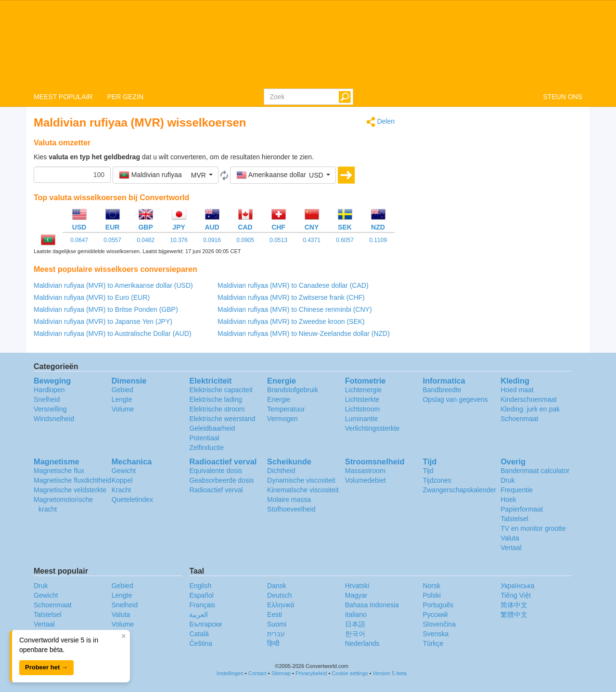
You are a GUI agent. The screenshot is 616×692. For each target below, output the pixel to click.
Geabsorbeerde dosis (221, 480)
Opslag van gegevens (455, 399)
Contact (257, 673)
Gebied (122, 390)
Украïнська (517, 586)
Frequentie (517, 490)
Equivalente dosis (216, 471)
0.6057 (345, 240)
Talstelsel (514, 519)
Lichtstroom (362, 409)
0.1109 (378, 240)
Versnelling (50, 409)
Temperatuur (286, 409)
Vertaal (511, 548)
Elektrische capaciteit (221, 390)
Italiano (356, 615)
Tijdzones (437, 480)
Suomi (277, 624)
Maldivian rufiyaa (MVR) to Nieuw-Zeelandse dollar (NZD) (304, 333)
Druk (508, 480)
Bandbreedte (442, 390)
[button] (166, 175)
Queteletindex (132, 500)
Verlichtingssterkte (372, 428)
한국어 (355, 634)
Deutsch (279, 595)
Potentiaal (204, 438)
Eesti (275, 615)
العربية (199, 615)
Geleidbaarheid (212, 428)
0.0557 (112, 240)
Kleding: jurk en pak (530, 409)
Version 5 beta (390, 673)
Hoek (508, 500)
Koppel (122, 480)
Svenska (436, 634)
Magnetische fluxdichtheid (72, 480)
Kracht (121, 490)
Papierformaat (522, 509)
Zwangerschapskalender (459, 490)
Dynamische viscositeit (301, 480)
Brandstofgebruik (293, 390)
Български (205, 624)
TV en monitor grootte (533, 528)
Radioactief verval (216, 490)
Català (199, 634)
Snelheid (47, 399)
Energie (279, 399)
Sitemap (281, 673)
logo (308, 44)
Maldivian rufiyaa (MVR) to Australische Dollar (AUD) (113, 333)
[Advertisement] (496, 184)
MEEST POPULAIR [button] (63, 97)
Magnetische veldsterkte (70, 490)
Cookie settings (350, 673)
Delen (380, 122)
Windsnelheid (54, 419)
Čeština (200, 643)
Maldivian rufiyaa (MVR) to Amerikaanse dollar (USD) (113, 285)
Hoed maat (517, 390)
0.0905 (245, 240)
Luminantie (362, 419)
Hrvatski (357, 586)
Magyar (356, 595)
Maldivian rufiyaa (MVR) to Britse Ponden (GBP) (106, 309)
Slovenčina (439, 624)
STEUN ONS (563, 97)
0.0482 (146, 240)
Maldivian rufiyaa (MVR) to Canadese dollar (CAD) (293, 285)
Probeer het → (46, 667)
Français (202, 605)
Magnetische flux (59, 471)
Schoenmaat (520, 419)
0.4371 (312, 240)
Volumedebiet (366, 480)
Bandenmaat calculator (535, 471)
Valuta (510, 538)
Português (438, 605)
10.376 (179, 240)
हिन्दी (273, 643)
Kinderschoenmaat (529, 399)
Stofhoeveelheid (291, 509)
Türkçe (433, 643)
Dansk (277, 586)
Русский (435, 615)
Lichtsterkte (362, 399)
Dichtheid (281, 471)
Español (201, 595)
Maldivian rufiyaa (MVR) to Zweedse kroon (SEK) (291, 321)
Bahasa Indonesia (372, 605)
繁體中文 (514, 615)
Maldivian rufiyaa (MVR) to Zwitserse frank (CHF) (291, 297)
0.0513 (278, 240)
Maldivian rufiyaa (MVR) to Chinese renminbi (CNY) (295, 309)
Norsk (431, 586)
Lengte (122, 399)
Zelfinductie (206, 448)
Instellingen (230, 673)
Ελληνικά (281, 605)
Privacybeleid (311, 673)
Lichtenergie (363, 390)
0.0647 (79, 240)
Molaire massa (289, 500)
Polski (431, 595)
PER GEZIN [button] (125, 97)
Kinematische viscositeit (303, 490)
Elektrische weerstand (222, 419)
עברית (276, 634)
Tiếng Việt (516, 595)
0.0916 (212, 240)
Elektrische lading (216, 399)
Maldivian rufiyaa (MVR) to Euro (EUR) (92, 297)
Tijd (428, 471)
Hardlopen (49, 390)
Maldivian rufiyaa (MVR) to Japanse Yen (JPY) (103, 321)
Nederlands (362, 643)
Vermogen (282, 419)
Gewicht (124, 471)
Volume (123, 409)
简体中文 (514, 605)
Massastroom (365, 471)
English (200, 586)
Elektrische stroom (217, 409)
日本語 (355, 624)
